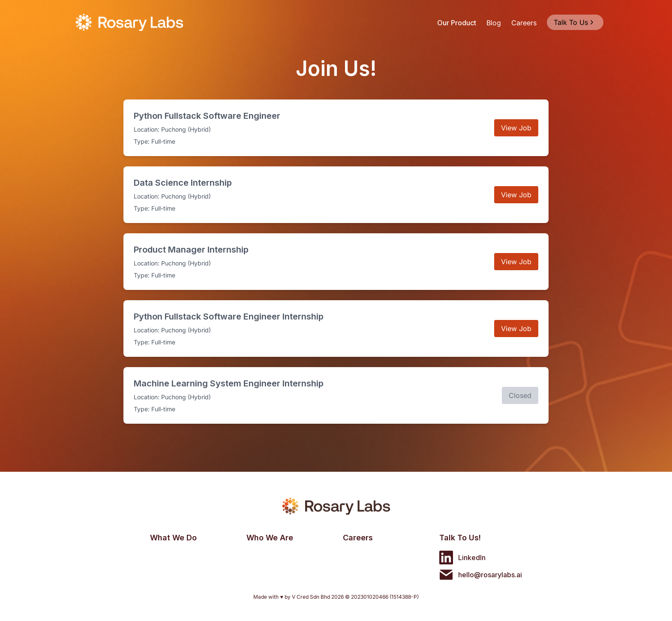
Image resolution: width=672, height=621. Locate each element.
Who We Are (270, 538)
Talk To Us (574, 22)
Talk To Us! (460, 538)
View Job (516, 128)
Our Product (457, 23)
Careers (524, 23)
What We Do (173, 538)
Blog (494, 23)
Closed (520, 395)
